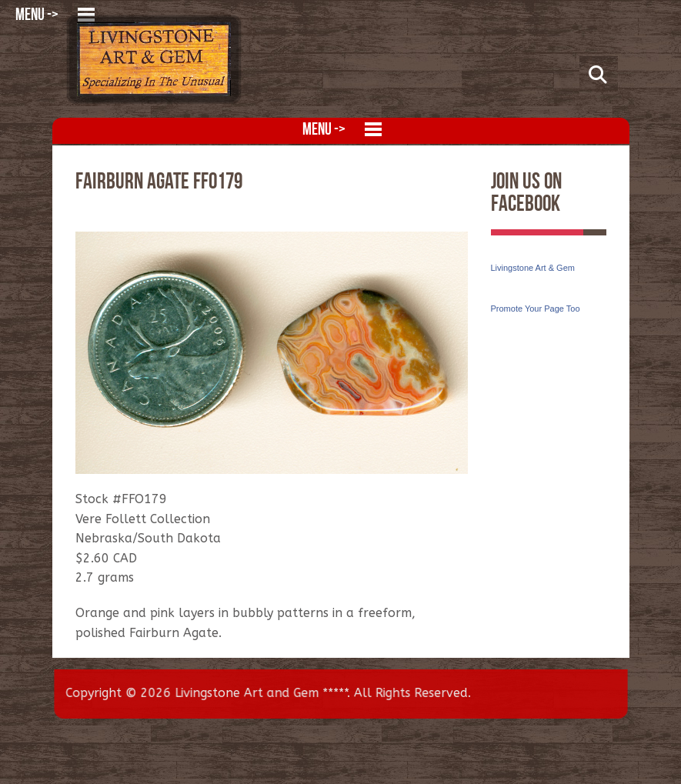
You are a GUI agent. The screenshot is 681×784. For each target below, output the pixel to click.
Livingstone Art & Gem (533, 268)
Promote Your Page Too (536, 309)
